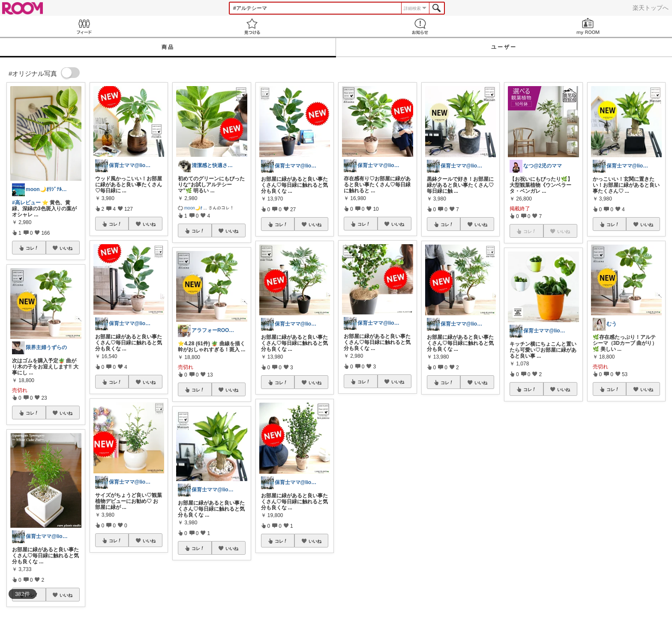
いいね (66, 248)
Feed (84, 26)
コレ (32, 248)
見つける (252, 26)
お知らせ (420, 26)
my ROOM (588, 26)
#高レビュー (26, 203)
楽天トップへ (651, 8)
